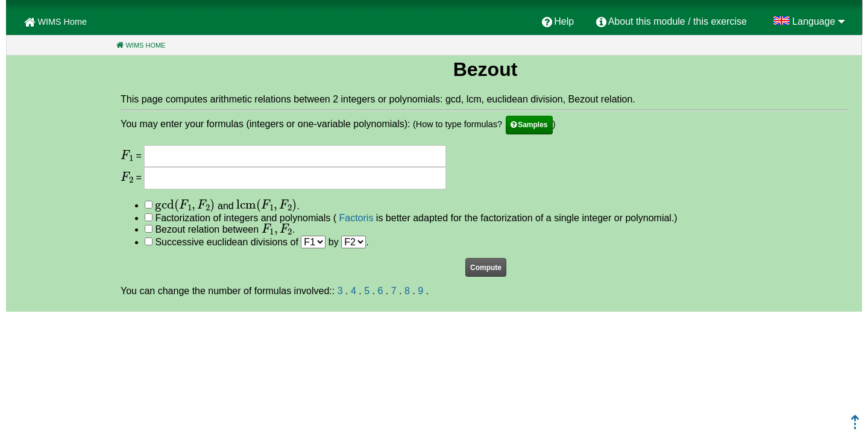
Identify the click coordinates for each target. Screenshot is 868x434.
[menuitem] (558, 22)
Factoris (356, 218)
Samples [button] (533, 125)
